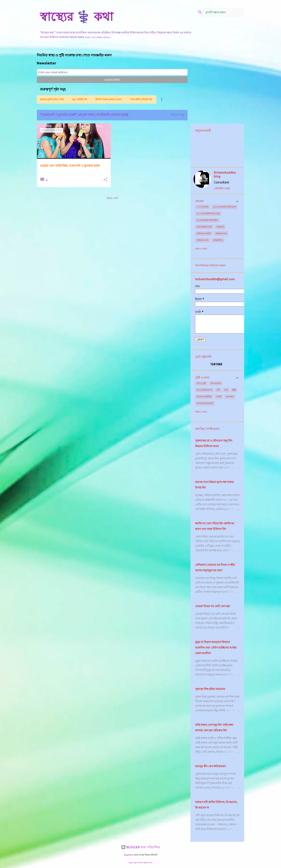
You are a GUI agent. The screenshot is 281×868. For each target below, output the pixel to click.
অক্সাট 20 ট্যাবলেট (204, 227)
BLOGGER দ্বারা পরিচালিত (140, 847)
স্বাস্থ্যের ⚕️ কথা (77, 16)
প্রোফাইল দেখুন (222, 188)
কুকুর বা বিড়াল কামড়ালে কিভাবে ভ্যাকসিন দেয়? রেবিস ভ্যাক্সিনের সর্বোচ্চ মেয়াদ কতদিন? (216, 648)
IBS (234, 390)
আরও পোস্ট (112, 198)
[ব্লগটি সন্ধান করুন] (224, 12)
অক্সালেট (220, 227)
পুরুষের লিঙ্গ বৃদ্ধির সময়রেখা (210, 689)
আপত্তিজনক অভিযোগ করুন (210, 265)
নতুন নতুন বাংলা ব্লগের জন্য (140, 863)
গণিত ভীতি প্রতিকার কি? (141, 99)
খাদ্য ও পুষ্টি (201, 383)
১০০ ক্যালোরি (202, 207)
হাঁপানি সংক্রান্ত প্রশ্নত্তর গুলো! (108, 99)
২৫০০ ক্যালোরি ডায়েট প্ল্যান (224, 207)
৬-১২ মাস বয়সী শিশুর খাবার (208, 214)
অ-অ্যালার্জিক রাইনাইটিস (207, 220)
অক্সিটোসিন (218, 240)
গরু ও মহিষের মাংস (204, 390)
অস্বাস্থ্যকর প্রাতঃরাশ (205, 403)
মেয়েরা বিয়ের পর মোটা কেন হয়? (213, 606)
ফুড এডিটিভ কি (80, 99)
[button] (105, 180)
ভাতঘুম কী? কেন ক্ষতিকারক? (211, 766)
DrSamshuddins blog (225, 174)
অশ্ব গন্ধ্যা (230, 397)
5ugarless (129, 855)
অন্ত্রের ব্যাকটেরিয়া (204, 397)
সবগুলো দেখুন (178, 115)
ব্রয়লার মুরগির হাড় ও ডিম (52, 99)
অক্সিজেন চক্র (221, 233)
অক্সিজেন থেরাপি (204, 233)
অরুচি (219, 397)
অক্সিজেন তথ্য (203, 240)
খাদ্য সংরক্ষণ (216, 383)
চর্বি (218, 390)
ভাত (226, 390)
